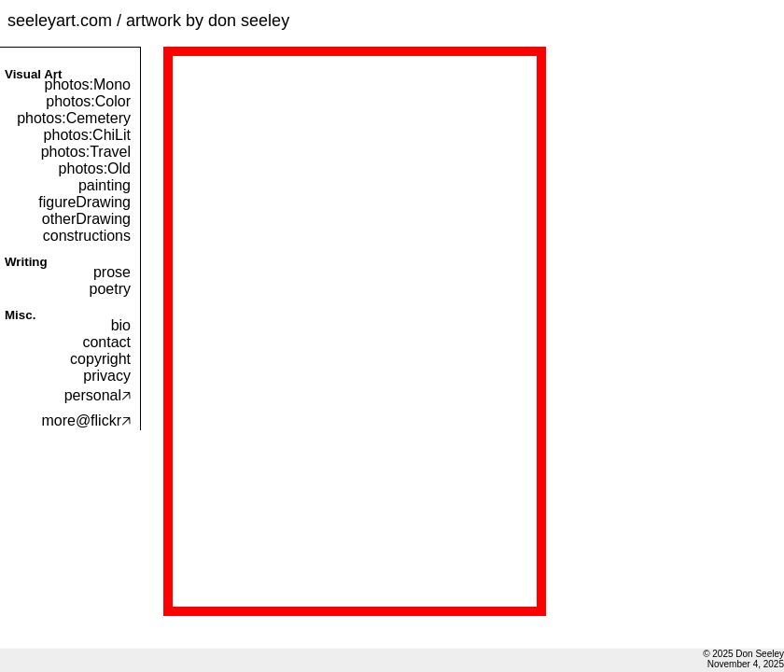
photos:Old (95, 168)
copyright (100, 359)
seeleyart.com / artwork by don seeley (148, 21)
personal (98, 395)
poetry (110, 289)
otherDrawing (86, 219)
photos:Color (88, 101)
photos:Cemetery (74, 118)
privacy (107, 376)
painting (105, 185)
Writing (26, 262)
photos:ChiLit (87, 135)
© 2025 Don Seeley (743, 654)
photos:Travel (86, 152)
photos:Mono (87, 84)
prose (112, 272)
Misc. (20, 315)
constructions (87, 236)
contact (106, 342)
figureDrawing (84, 202)
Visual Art (33, 74)
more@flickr (86, 420)
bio (121, 325)
